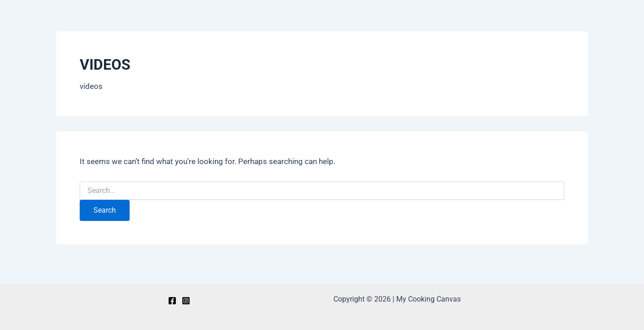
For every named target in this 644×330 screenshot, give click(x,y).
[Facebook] (172, 301)
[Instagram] (186, 301)
